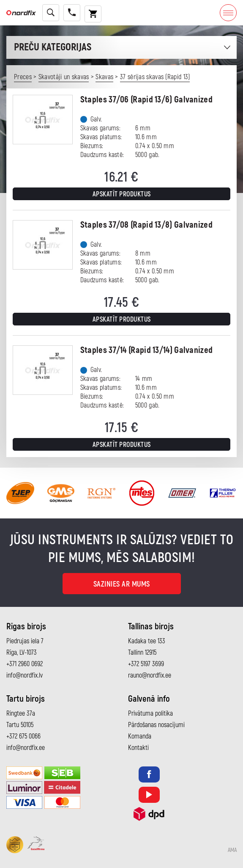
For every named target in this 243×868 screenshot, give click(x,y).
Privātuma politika (150, 714)
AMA (232, 850)
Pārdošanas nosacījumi (156, 725)
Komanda (140, 736)
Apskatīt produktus (122, 194)
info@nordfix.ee (26, 748)
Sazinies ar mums (122, 584)
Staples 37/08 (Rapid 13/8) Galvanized (146, 225)
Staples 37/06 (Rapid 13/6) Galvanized (146, 100)
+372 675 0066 (23, 736)
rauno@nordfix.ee (150, 675)
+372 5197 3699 (146, 664)
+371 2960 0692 (25, 664)
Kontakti (138, 748)
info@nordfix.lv (25, 675)
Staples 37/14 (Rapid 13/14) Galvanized (146, 350)
